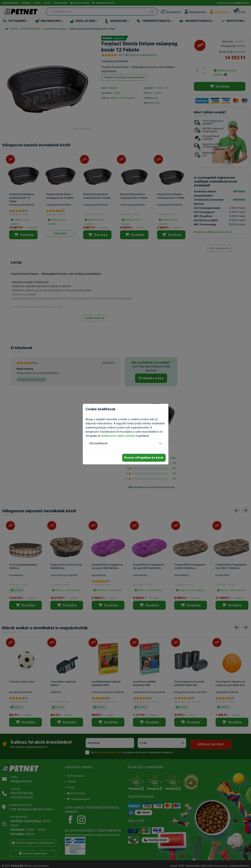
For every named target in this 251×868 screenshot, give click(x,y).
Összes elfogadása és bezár (144, 458)
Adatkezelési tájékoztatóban (118, 436)
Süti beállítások (98, 443)
